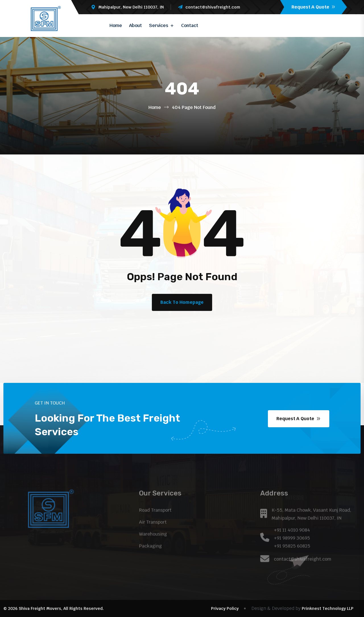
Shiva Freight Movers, (41, 608)
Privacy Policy (225, 608)
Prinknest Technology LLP (328, 608)
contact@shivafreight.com (213, 7)
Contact (190, 25)
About (136, 25)
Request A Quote (314, 7)
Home (116, 25)
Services (159, 25)
